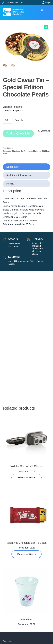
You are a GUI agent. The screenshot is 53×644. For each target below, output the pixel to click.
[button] (42, 10)
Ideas (5, 154)
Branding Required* (13, 107)
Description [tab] (13, 167)
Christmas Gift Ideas (41, 151)
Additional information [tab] (19, 175)
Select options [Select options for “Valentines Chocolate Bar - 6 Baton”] (27, 554)
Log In (48, 3)
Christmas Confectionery (22, 151)
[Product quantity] (8, 120)
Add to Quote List (18, 133)
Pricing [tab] (10, 184)
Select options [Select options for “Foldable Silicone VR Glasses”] (27, 477)
